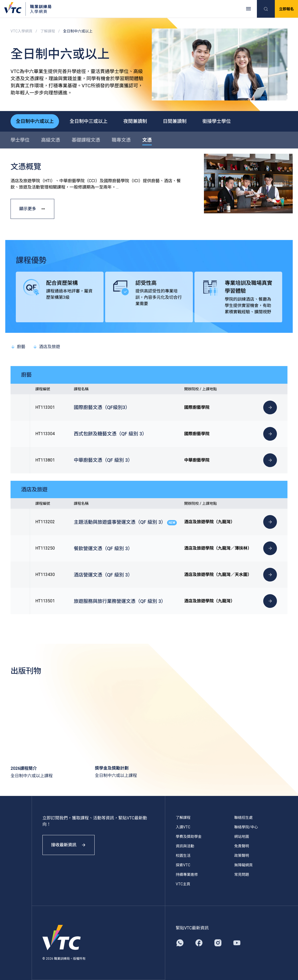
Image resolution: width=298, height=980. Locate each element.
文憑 (147, 140)
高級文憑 (51, 140)
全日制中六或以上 (35, 121)
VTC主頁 (183, 884)
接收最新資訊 (69, 845)
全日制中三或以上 (89, 121)
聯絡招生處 (243, 818)
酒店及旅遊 (46, 347)
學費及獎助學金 (189, 837)
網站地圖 (242, 837)
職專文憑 (121, 140)
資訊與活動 (185, 846)
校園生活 (183, 856)
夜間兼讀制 (135, 121)
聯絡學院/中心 (246, 827)
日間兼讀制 (175, 121)
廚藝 (18, 347)
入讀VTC (183, 827)
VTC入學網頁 (21, 31)
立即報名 (286, 9)
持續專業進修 (187, 875)
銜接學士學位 (217, 121)
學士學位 (20, 140)
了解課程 (48, 31)
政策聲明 (242, 856)
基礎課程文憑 (86, 140)
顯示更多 (32, 209)
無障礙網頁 (243, 865)
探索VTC (183, 865)
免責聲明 (242, 846)
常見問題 (242, 875)
